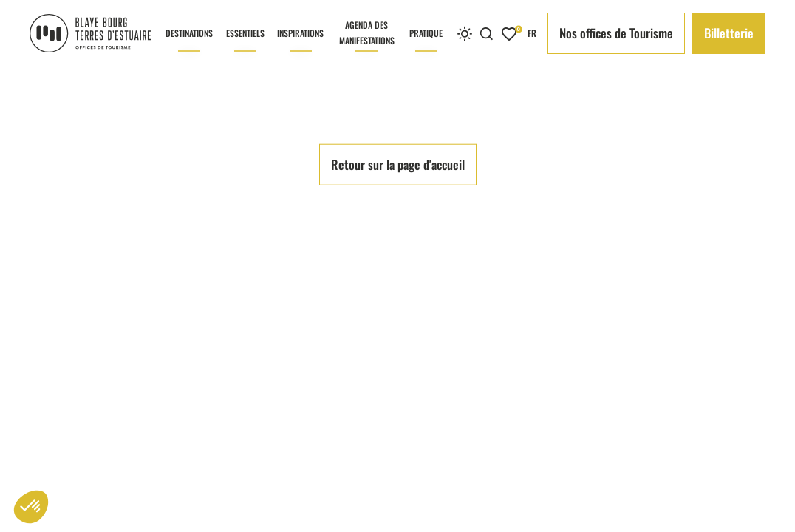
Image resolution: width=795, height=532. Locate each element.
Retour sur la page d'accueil (398, 397)
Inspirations (300, 47)
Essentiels (245, 47)
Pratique (426, 47)
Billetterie (729, 33)
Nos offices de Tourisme (616, 33)
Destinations (189, 47)
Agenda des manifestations (366, 42)
